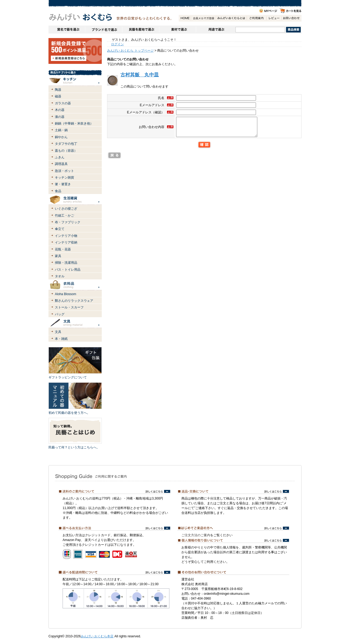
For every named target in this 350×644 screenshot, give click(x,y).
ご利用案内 (257, 18)
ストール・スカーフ (69, 307)
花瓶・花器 (63, 249)
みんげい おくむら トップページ (130, 51)
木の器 (60, 110)
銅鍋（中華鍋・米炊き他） (74, 123)
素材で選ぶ (177, 30)
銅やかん (61, 137)
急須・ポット (64, 171)
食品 (58, 191)
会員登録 (203, 18)
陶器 (58, 90)
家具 (58, 256)
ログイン (117, 44)
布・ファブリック (68, 222)
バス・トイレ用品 (68, 270)
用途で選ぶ (216, 30)
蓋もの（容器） (66, 151)
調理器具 (61, 164)
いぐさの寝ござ (66, 209)
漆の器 (60, 117)
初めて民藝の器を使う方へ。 (69, 413)
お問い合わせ (291, 18)
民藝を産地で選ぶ (141, 30)
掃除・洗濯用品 (66, 263)
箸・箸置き (63, 184)
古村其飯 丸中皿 (140, 75)
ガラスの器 (63, 103)
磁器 (58, 96)
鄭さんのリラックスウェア (74, 301)
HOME (185, 18)
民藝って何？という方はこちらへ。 (74, 447)
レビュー (274, 18)
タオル (60, 276)
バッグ (60, 314)
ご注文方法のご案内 (196, 535)
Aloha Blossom (66, 294)
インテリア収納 (66, 242)
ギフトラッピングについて (68, 377)
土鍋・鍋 (61, 130)
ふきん (60, 157)
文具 (58, 332)
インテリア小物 (66, 236)
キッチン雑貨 (64, 177)
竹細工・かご (64, 216)
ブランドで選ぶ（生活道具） (103, 30)
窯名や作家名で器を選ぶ (67, 30)
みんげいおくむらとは (231, 18)
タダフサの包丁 (66, 144)
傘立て (60, 229)
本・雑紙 (61, 339)
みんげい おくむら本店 (97, 636)
